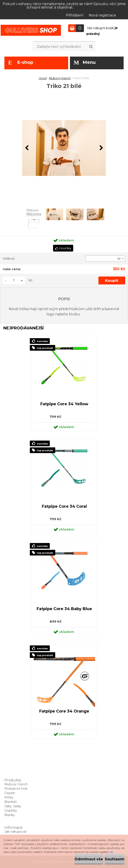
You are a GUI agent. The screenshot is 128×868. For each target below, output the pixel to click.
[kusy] (14, 280)
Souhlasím (115, 859)
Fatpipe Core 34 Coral (64, 506)
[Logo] (31, 30)
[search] (91, 47)
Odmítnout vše (89, 859)
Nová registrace (102, 15)
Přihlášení (75, 15)
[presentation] (27, 148)
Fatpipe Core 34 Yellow (64, 404)
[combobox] (105, 259)
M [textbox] (119, 259)
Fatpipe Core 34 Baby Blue (64, 609)
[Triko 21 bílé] (64, 148)
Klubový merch (60, 78)
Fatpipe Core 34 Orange (64, 711)
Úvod (43, 78)
